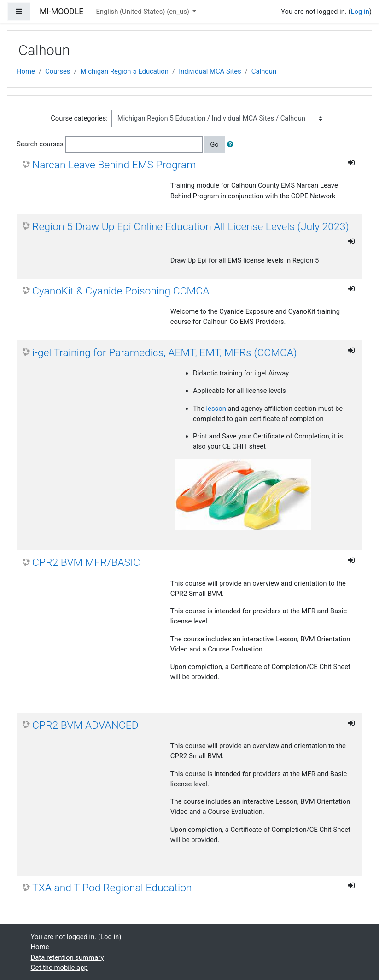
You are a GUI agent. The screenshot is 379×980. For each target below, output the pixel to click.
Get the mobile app (59, 968)
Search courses (40, 144)
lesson (216, 409)
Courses (58, 71)
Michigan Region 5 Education (125, 71)
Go (214, 144)
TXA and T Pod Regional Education (112, 888)
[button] (232, 144)
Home (26, 71)
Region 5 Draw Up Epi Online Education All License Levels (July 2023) (191, 227)
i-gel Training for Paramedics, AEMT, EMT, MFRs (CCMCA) (165, 353)
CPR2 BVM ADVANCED (85, 725)
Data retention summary (67, 957)
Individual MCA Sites (210, 71)
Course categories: (79, 118)
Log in (360, 12)
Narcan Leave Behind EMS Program (114, 165)
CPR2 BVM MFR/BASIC (86, 562)
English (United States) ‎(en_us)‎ (143, 12)
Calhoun (264, 71)
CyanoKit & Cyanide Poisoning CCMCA (121, 291)
